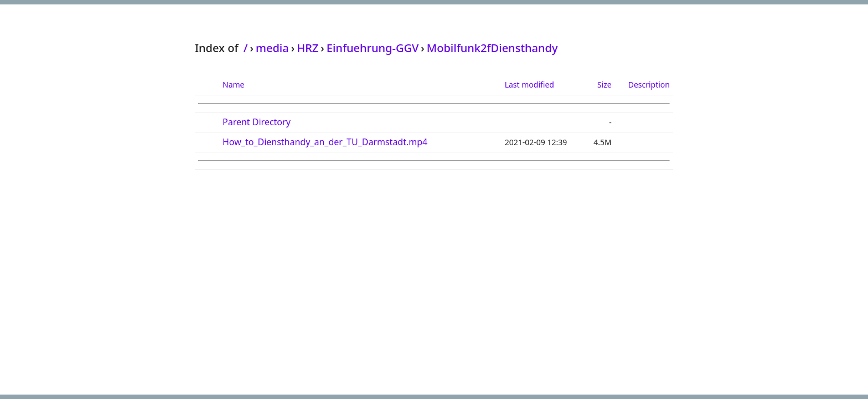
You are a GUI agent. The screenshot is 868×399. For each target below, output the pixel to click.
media (272, 48)
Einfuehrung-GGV (373, 48)
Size (604, 85)
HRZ (308, 48)
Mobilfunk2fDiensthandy (492, 48)
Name (233, 85)
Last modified (529, 85)
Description (649, 85)
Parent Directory (257, 122)
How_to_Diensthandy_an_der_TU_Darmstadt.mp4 (325, 142)
